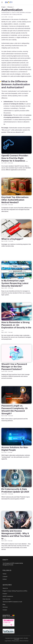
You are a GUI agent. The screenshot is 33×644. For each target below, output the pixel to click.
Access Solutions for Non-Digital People (15, 449)
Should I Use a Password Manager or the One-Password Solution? (14, 367)
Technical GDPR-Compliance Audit (12, 602)
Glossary (10, 7)
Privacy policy (15, 641)
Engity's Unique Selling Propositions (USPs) (15, 591)
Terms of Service (24, 641)
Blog (4, 604)
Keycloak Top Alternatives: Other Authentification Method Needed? (15, 200)
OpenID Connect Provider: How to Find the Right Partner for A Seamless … (15, 158)
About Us (5, 588)
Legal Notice (8, 641)
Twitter (5, 574)
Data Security (6, 599)
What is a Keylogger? (12, 239)
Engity (3, 7)
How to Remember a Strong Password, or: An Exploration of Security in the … (16, 326)
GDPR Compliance (8, 596)
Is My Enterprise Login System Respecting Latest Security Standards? (15, 283)
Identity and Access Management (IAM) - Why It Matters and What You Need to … (16, 535)
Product (5, 594)
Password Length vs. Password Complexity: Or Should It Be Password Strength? (15, 410)
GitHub (5, 579)
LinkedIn (5, 577)
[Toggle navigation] (2, 2)
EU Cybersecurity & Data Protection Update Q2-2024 (15, 490)
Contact (5, 610)
